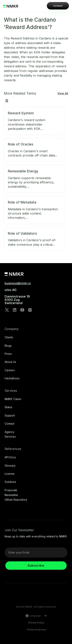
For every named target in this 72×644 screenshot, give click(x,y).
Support (10, 416)
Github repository (16, 500)
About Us (10, 362)
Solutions (10, 482)
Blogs (8, 346)
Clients (9, 337)
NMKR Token (13, 399)
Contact (58, 6)
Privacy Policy (36, 623)
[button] (35, 616)
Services (10, 437)
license (10, 474)
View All (63, 93)
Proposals (11, 490)
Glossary (10, 466)
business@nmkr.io (18, 283)
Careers (10, 370)
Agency (10, 432)
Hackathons (12, 378)
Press (8, 354)
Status (8, 407)
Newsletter (11, 495)
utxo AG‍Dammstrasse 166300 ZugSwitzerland (17, 296)
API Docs (10, 457)
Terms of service (36, 630)
